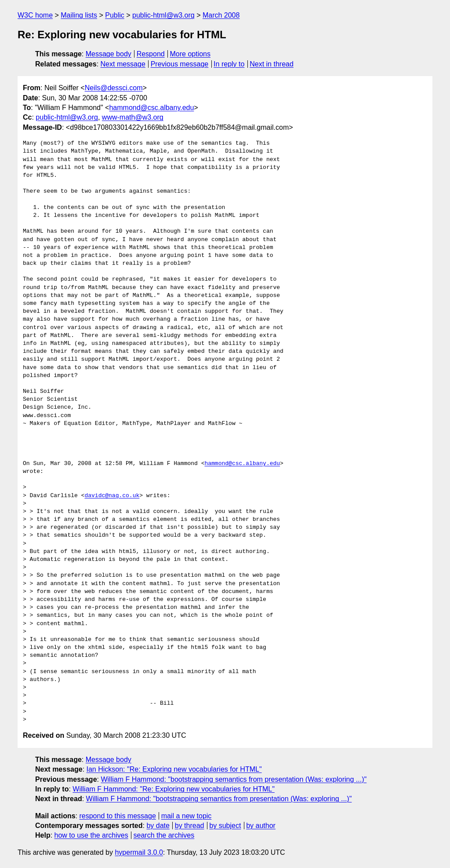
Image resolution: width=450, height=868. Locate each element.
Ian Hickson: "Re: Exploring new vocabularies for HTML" (174, 769)
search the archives (164, 835)
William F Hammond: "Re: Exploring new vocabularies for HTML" (174, 789)
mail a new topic (187, 816)
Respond (151, 54)
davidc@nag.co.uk (112, 496)
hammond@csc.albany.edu (151, 108)
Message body (109, 54)
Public (115, 15)
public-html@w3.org (163, 15)
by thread (190, 826)
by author (261, 826)
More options (191, 54)
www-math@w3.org (133, 117)
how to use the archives (91, 835)
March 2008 (221, 15)
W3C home (35, 15)
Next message (123, 64)
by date (158, 826)
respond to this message (117, 816)
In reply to (229, 64)
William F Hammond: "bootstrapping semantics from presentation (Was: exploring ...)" (234, 779)
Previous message (180, 64)
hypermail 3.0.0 (139, 852)
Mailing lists (79, 15)
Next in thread (272, 64)
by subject (225, 826)
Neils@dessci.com (114, 88)
